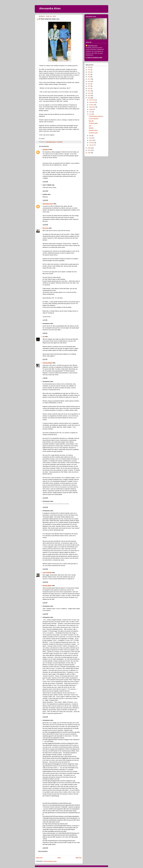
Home (59, 858)
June (91, 114)
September (92, 107)
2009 (89, 98)
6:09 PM (45, 333)
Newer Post (39, 858)
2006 (89, 153)
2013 (89, 89)
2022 (89, 72)
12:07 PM (45, 191)
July (90, 112)
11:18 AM (45, 182)
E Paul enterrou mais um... (96, 116)
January (92, 145)
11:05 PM (45, 614)
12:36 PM (45, 200)
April (91, 138)
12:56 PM (45, 582)
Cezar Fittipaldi (47, 572)
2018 (89, 77)
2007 (89, 150)
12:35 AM (45, 569)
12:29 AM (45, 498)
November (92, 102)
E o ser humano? (94, 118)
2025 (89, 67)
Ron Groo (45, 228)
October (92, 105)
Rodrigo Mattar (47, 586)
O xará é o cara (93, 133)
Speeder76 (46, 149)
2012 (89, 91)
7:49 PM (45, 378)
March (91, 140)
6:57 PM (45, 359)
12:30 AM (45, 507)
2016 (89, 81)
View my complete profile (95, 58)
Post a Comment (43, 851)
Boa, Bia (91, 121)
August (91, 109)
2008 (89, 148)
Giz (44, 337)
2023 (89, 70)
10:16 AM (45, 717)
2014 (89, 86)
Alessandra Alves (50, 8)
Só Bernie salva (93, 123)
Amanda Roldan (47, 363)
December (92, 100)
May (91, 136)
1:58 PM (45, 603)
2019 (89, 74)
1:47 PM (45, 320)
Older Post (79, 858)
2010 (89, 96)
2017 (89, 79)
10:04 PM (45, 848)
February (92, 143)
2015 (89, 84)
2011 (89, 93)
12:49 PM (45, 225)
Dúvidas (91, 128)
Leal (90, 126)
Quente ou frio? (93, 130)
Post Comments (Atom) (50, 861)
